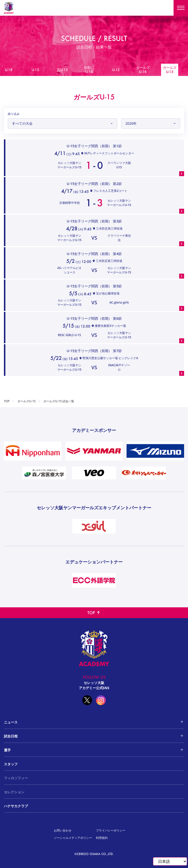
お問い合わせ (63, 830)
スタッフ (11, 764)
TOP (7, 401)
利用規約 (102, 838)
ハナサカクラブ (16, 806)
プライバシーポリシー (111, 830)
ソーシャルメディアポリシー (73, 838)
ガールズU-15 (26, 401)
